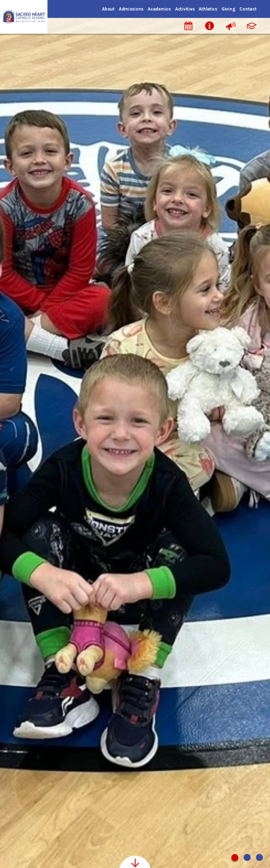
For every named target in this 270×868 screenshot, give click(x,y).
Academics (159, 9)
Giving (228, 9)
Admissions (131, 9)
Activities (185, 9)
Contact (248, 9)
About (108, 9)
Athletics (208, 9)
